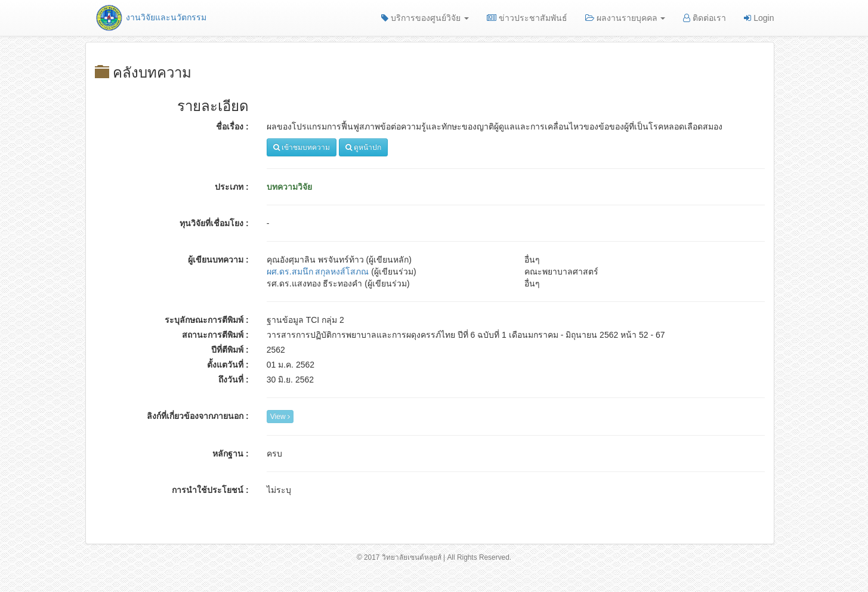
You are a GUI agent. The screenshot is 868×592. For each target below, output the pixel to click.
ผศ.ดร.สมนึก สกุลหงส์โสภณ (318, 272)
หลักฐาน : (231, 454)
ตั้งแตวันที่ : (228, 365)
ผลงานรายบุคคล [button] (625, 18)
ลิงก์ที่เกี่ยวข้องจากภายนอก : (198, 416)
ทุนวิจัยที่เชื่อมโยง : (214, 223)
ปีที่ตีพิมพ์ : (230, 350)
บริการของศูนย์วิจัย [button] (425, 18)
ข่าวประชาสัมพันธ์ (527, 18)
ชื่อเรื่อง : (232, 127)
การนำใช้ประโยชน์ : (210, 490)
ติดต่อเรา (705, 18)
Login (759, 18)
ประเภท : (232, 187)
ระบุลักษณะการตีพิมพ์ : (207, 320)
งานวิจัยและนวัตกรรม (151, 17)
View (280, 417)
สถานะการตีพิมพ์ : (215, 335)
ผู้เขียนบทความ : (218, 260)
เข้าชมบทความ (302, 147)
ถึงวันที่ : (234, 380)
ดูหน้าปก (363, 147)
